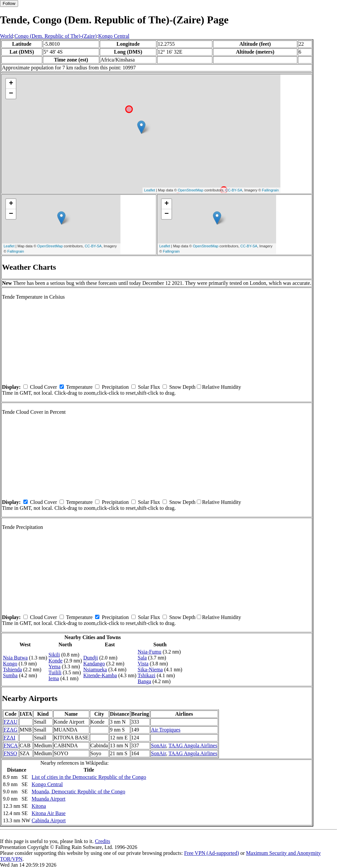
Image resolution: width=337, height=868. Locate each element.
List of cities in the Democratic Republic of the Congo (89, 777)
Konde (55, 661)
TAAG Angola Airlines (193, 745)
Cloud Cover (43, 387)
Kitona (39, 806)
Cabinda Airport (49, 820)
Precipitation (115, 387)
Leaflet (150, 190)
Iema (54, 678)
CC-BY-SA (234, 190)
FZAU (11, 722)
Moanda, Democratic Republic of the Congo (78, 792)
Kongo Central (114, 36)
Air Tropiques (166, 730)
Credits (102, 841)
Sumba (10, 675)
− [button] (11, 94)
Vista (143, 664)
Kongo (10, 664)
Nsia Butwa (15, 658)
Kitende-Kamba (100, 675)
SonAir (159, 745)
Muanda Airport (49, 799)
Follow (9, 3)
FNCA (11, 745)
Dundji (91, 658)
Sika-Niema (150, 670)
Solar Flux (149, 387)
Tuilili (55, 672)
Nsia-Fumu (149, 652)
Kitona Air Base (49, 813)
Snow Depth (182, 387)
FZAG (11, 730)
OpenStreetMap (191, 190)
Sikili (54, 655)
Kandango (94, 664)
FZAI (10, 738)
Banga (144, 681)
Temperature (79, 387)
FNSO (10, 753)
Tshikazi (146, 675)
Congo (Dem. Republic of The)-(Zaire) (56, 36)
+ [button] (11, 84)
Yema (54, 667)
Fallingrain (270, 190)
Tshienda (13, 670)
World (7, 36)
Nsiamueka (95, 670)
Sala (142, 658)
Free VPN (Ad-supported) (211, 853)
